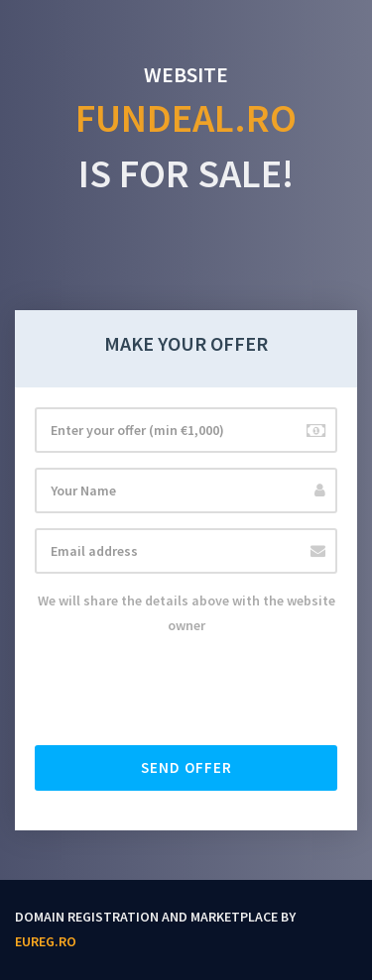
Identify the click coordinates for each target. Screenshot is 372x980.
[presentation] (186, 692)
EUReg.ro (46, 941)
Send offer (186, 767)
